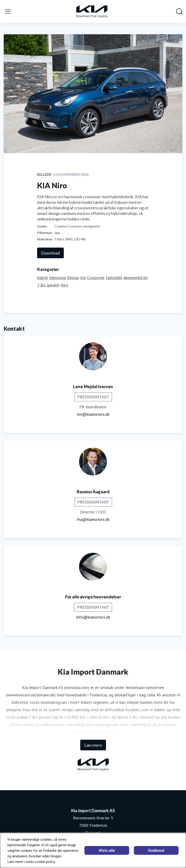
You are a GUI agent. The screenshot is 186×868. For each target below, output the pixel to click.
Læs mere (93, 745)
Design (73, 278)
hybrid (42, 278)
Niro (64, 285)
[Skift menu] (8, 12)
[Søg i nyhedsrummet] (180, 12)
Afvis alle (107, 851)
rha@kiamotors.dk (93, 519)
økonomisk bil (136, 278)
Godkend (156, 851)
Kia (83, 278)
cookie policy (45, 862)
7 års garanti (48, 285)
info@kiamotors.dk (93, 617)
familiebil (114, 278)
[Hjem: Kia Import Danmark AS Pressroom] (92, 12)
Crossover (96, 278)
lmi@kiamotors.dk (93, 414)
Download (50, 253)
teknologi (57, 278)
